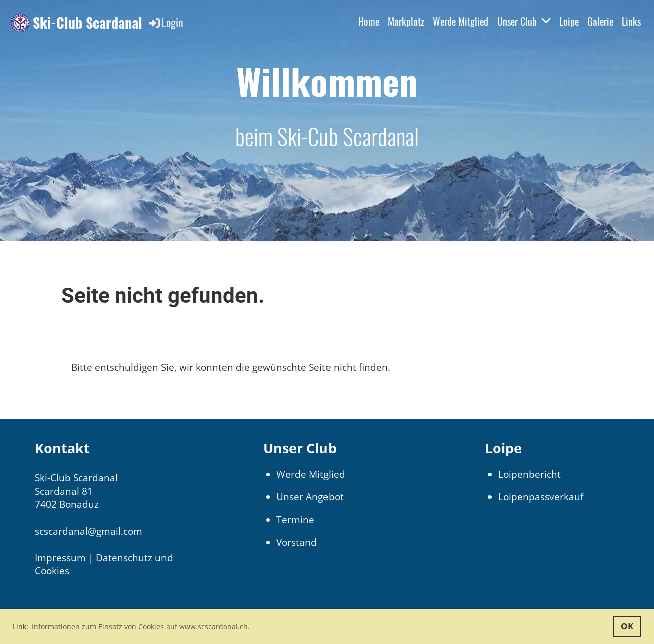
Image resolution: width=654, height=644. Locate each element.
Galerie (600, 21)
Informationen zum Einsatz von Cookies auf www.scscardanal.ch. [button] (141, 627)
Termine (295, 520)
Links (631, 21)
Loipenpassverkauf (541, 497)
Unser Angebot (310, 497)
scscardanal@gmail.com (89, 531)
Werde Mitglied (461, 21)
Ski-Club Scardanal (88, 22)
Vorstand (297, 542)
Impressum (60, 558)
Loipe (569, 21)
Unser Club (524, 21)
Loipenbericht (529, 474)
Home (369, 21)
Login (165, 22)
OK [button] (627, 626)
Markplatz (406, 21)
